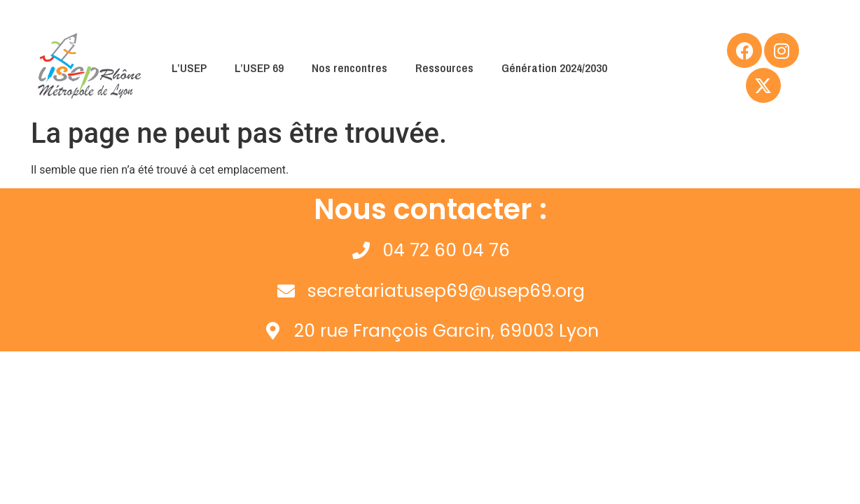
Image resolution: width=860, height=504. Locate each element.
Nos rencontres (349, 68)
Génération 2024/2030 (554, 68)
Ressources (444, 68)
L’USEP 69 (259, 68)
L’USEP (189, 68)
